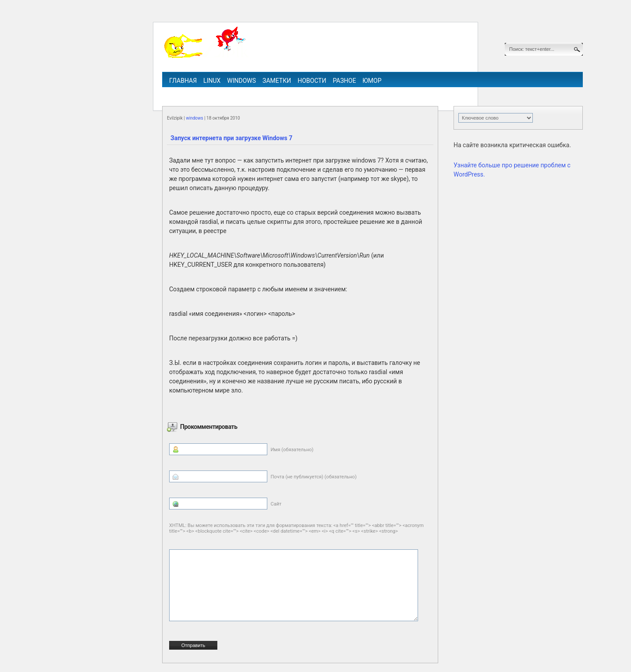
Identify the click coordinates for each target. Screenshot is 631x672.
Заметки (277, 81)
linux (212, 81)
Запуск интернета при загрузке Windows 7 (231, 138)
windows (241, 81)
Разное (344, 81)
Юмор (372, 81)
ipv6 (346, 93)
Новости (312, 81)
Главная (183, 81)
